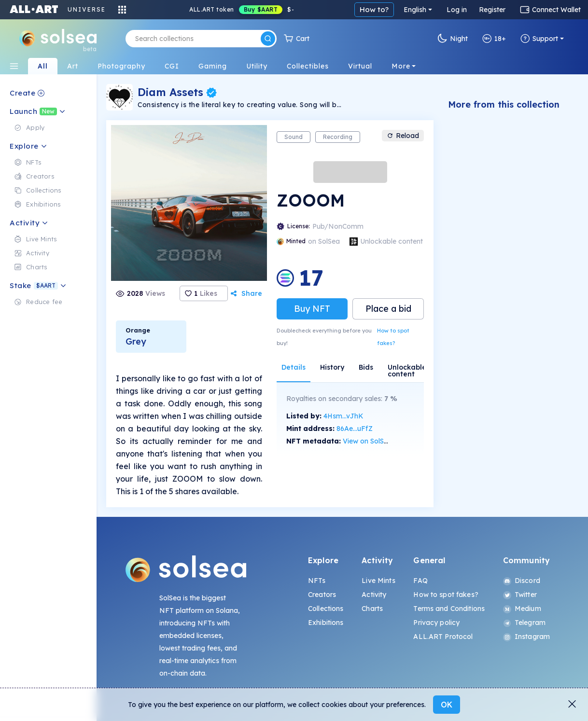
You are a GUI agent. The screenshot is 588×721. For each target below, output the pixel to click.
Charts (372, 609)
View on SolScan (369, 441)
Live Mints (378, 581)
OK (447, 705)
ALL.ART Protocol (443, 637)
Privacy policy (436, 623)
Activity (374, 595)
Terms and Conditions (449, 609)
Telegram (524, 623)
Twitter (520, 595)
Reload (403, 136)
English (415, 10)
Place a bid (388, 309)
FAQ (420, 581)
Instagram (526, 637)
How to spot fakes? (393, 337)
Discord (522, 581)
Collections (326, 609)
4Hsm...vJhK (343, 416)
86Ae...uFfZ (355, 429)
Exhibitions (326, 623)
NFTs (317, 581)
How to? (374, 9)
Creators (322, 595)
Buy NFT (312, 309)
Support (539, 39)
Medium (522, 609)
